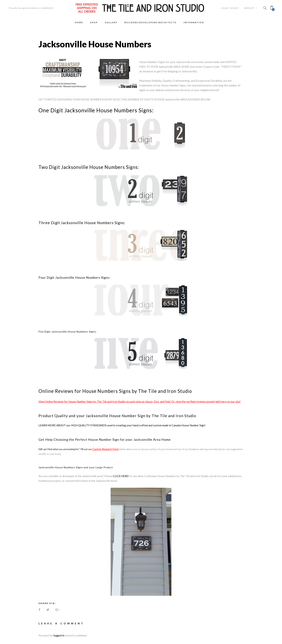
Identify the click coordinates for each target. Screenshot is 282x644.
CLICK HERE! (121, 476)
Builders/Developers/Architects (151, 22)
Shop (94, 22)
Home (79, 22)
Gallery (111, 22)
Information (194, 22)
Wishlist (251, 8)
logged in (59, 635)
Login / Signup (230, 8)
